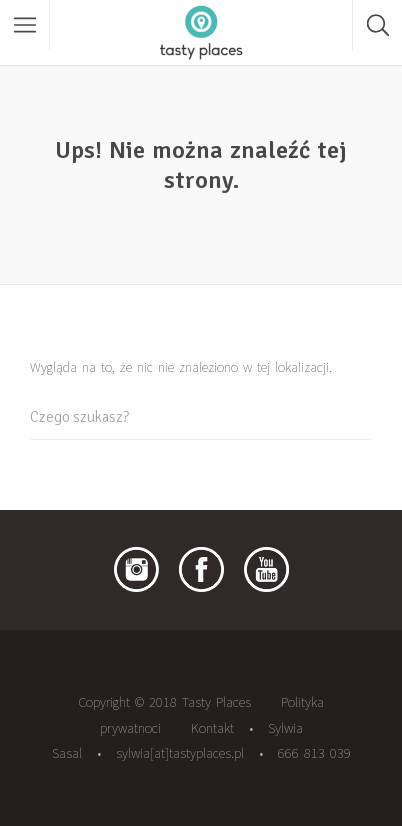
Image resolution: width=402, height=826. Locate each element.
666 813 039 (314, 753)
